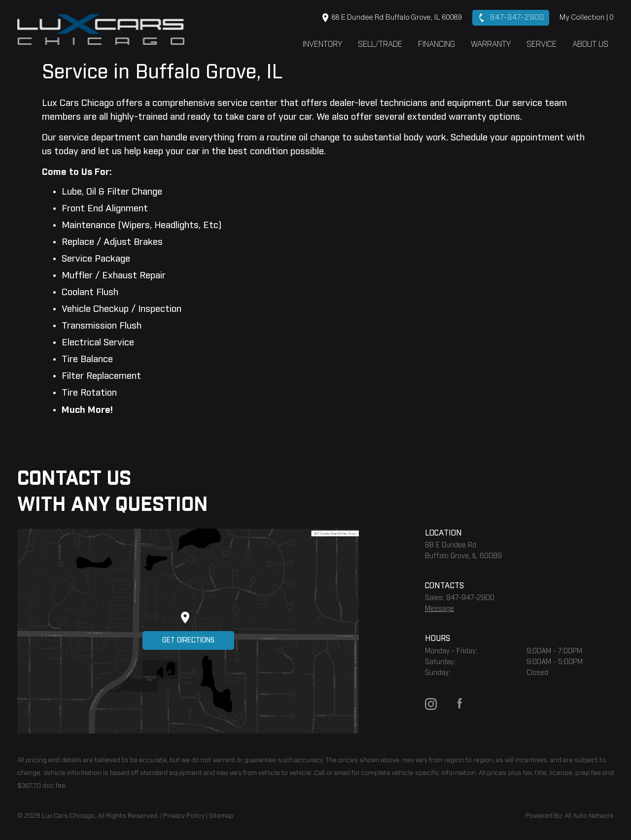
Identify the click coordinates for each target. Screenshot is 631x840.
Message (439, 609)
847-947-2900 (511, 18)
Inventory (322, 44)
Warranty (491, 44)
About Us (590, 44)
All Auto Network (589, 816)
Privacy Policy (184, 816)
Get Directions (188, 640)
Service (542, 44)
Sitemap (221, 816)
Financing (437, 44)
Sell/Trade (380, 44)
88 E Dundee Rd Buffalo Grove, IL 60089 (392, 18)
